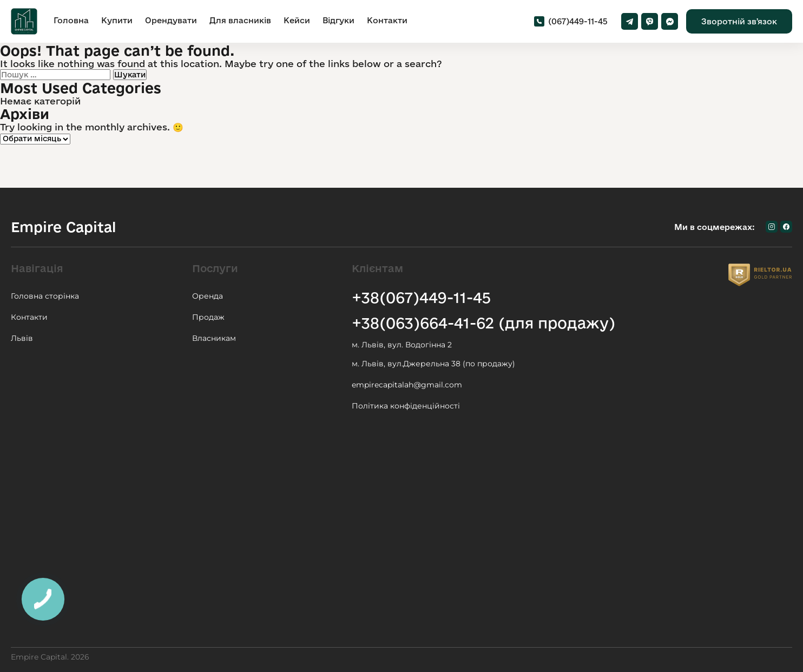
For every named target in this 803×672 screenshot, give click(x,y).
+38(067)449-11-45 (421, 297)
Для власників (240, 20)
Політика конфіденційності (406, 406)
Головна (71, 20)
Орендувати (171, 20)
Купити (117, 20)
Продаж (208, 317)
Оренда (208, 296)
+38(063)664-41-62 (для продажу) (483, 323)
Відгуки (338, 20)
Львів (22, 338)
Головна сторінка (45, 296)
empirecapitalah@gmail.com (407, 385)
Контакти (387, 20)
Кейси (297, 20)
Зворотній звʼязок (739, 21)
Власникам (214, 338)
